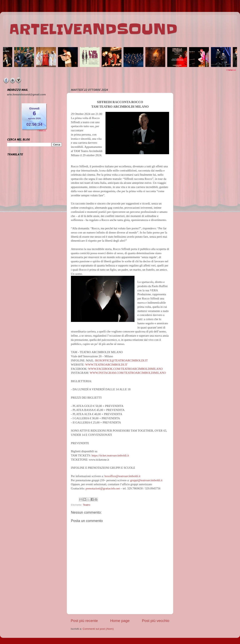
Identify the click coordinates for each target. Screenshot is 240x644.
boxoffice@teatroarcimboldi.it (122, 476)
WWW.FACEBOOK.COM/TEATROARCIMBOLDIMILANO (125, 369)
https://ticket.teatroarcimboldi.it (110, 455)
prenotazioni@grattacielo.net (103, 488)
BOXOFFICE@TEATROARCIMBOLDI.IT (121, 360)
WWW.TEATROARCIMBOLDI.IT (106, 365)
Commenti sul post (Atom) (98, 629)
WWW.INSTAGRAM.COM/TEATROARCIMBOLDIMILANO (128, 373)
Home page (120, 621)
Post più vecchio (156, 621)
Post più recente (84, 621)
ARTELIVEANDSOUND (93, 29)
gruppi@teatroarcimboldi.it (146, 480)
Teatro (87, 505)
